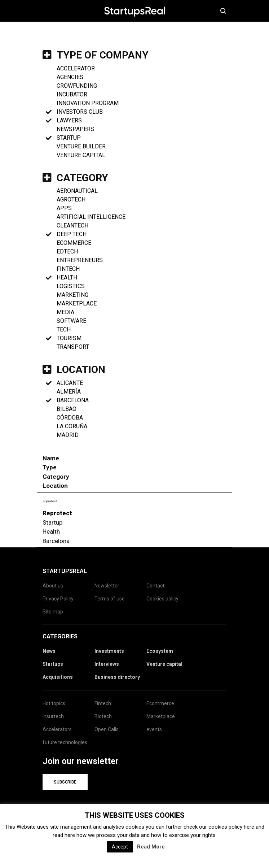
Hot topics (54, 703)
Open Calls (107, 729)
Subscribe (65, 782)
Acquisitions (58, 677)
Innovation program (88, 103)
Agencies (70, 77)
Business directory (117, 677)
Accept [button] (120, 847)
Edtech (67, 251)
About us (53, 586)
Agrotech (71, 199)
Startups (53, 664)
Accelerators (57, 729)
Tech (64, 329)
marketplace (77, 303)
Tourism (69, 338)
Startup (69, 138)
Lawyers (69, 120)
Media (65, 312)
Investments (109, 651)
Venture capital (164, 664)
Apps (64, 208)
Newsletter (107, 586)
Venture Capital (81, 155)
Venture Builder (81, 146)
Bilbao (67, 409)
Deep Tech (72, 234)
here (249, 827)
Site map (53, 612)
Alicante (70, 383)
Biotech (103, 716)
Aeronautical (77, 191)
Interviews (107, 664)
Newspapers (75, 129)
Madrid (68, 435)
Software (71, 321)
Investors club (80, 112)
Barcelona (73, 400)
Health (67, 277)
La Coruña (72, 426)
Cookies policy (162, 599)
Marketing (72, 295)
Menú (48, 11)
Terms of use (110, 599)
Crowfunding (77, 86)
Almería (69, 392)
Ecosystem (160, 651)
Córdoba (70, 418)
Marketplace (161, 716)
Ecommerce (74, 243)
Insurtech (53, 716)
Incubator (72, 94)
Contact (155, 586)
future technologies (65, 742)
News (49, 651)
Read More (151, 847)
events (154, 729)
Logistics (71, 286)
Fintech (68, 269)
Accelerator (76, 68)
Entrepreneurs (80, 260)
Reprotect (57, 513)
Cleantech (72, 225)
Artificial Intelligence (91, 217)
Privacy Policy (58, 599)
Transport (73, 347)
